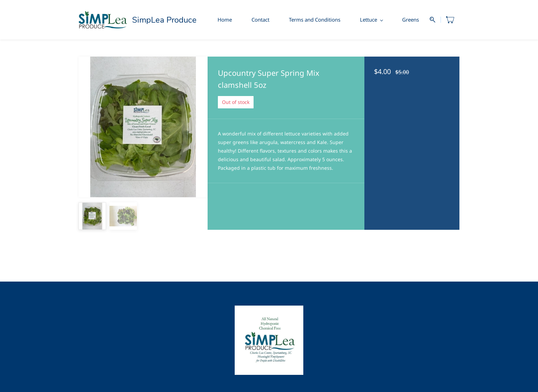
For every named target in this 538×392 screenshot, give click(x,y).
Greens (411, 20)
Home (225, 20)
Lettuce (371, 20)
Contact (260, 20)
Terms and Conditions (315, 20)
